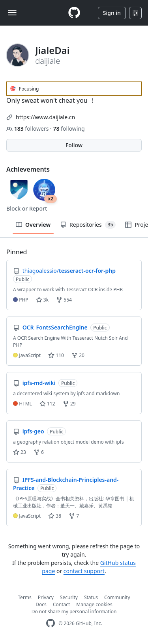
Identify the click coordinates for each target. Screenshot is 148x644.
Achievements (28, 169)
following (69, 129)
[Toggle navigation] (12, 13)
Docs (41, 604)
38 (55, 516)
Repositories (88, 225)
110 (56, 355)
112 (47, 404)
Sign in (112, 13)
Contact (61, 604)
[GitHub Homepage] (51, 623)
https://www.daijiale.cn (45, 117)
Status (91, 597)
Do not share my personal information (74, 612)
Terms (25, 597)
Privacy (46, 597)
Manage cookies (94, 604)
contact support (84, 571)
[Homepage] (74, 13)
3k (42, 300)
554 (64, 300)
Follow (74, 145)
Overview (33, 225)
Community (117, 597)
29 (69, 404)
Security (69, 597)
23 (20, 452)
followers (28, 129)
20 (78, 355)
